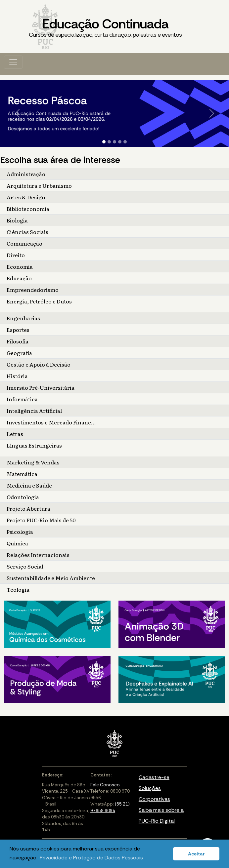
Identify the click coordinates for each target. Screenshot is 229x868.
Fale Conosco (105, 785)
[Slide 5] (125, 142)
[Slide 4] (120, 142)
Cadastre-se (154, 777)
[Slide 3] (114, 142)
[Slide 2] (109, 142)
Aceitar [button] (196, 854)
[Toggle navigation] (13, 62)
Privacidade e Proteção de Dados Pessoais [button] (91, 858)
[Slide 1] (104, 142)
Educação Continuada (105, 27)
